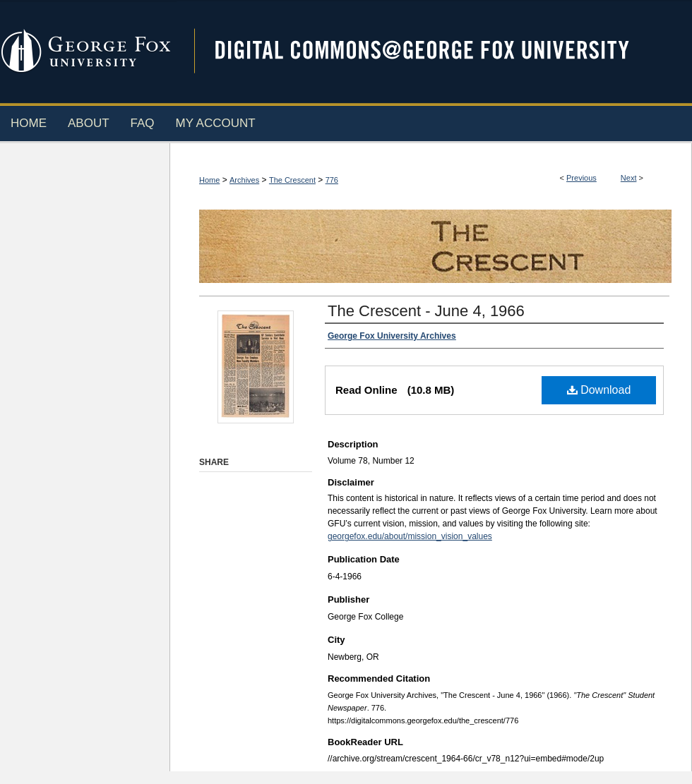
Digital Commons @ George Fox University (434, 51)
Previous (581, 178)
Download (599, 390)
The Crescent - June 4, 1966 (426, 311)
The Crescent (292, 180)
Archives (244, 180)
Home (209, 180)
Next (629, 178)
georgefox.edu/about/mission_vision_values (410, 536)
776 (332, 180)
